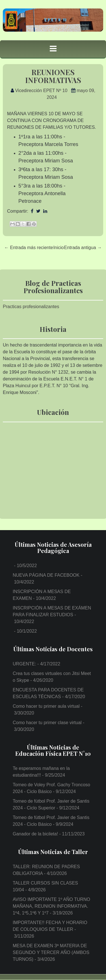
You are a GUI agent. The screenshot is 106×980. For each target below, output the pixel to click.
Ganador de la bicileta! (35, 834)
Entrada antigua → (83, 248)
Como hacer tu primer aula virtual (46, 706)
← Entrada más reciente (29, 248)
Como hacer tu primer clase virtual (47, 723)
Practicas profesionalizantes (31, 307)
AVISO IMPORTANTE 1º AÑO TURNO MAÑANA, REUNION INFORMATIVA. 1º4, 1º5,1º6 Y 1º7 (51, 906)
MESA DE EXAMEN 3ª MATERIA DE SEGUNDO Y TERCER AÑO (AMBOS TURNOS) (51, 952)
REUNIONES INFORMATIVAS (53, 76)
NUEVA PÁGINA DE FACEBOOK (46, 575)
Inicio (58, 248)
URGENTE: (24, 664)
